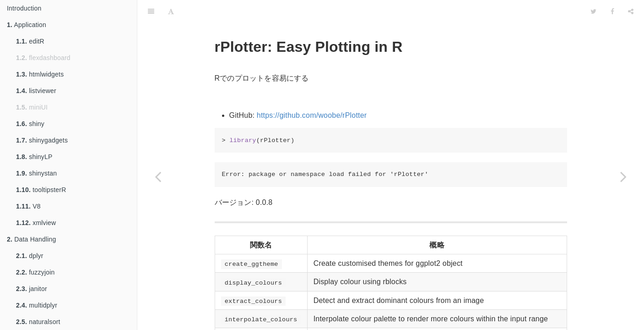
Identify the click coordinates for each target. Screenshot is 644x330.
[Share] (631, 11)
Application (27, 25)
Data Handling (32, 239)
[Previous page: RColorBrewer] (158, 176)
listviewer (36, 91)
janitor (32, 289)
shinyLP (34, 157)
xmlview (36, 223)
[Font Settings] (171, 11)
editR (30, 41)
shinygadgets (42, 140)
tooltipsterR (41, 190)
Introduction (24, 8)
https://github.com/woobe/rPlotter (312, 115)
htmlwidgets (40, 74)
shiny (30, 124)
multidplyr (37, 305)
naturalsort (38, 322)
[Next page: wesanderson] (623, 176)
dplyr (30, 256)
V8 (28, 206)
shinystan (36, 173)
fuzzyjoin (35, 272)
